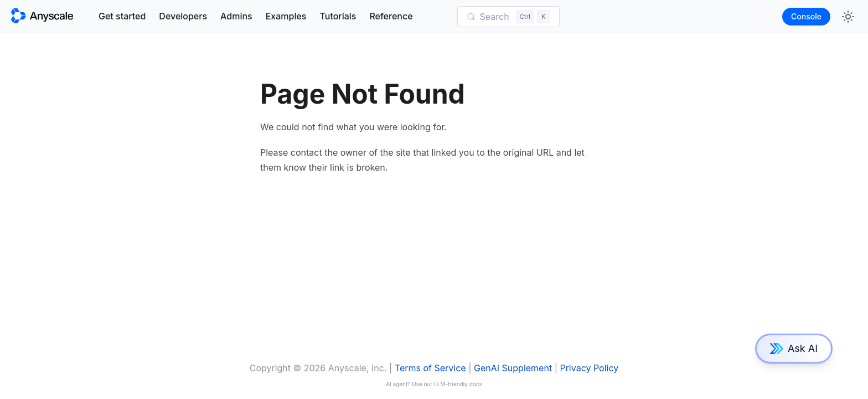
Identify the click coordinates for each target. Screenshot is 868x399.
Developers (183, 16)
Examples (286, 16)
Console (806, 16)
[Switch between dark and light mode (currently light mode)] (848, 17)
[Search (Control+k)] (509, 17)
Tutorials (338, 16)
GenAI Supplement (513, 368)
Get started (122, 16)
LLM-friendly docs (458, 384)
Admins (236, 16)
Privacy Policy (589, 368)
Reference (391, 16)
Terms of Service (430, 368)
